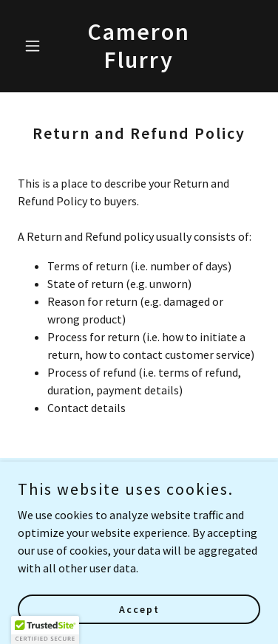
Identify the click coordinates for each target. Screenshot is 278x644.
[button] (36, 46)
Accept (139, 609)
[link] (139, 64)
